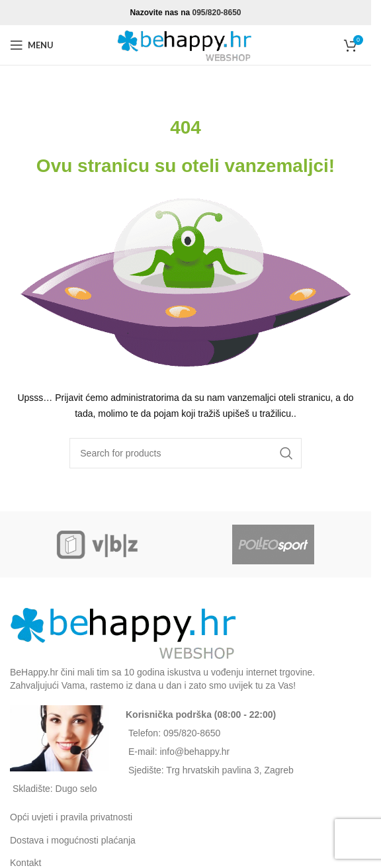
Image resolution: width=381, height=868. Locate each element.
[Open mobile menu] (32, 45)
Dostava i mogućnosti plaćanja (73, 840)
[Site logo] (186, 44)
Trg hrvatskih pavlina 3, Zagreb (230, 770)
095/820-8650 (216, 13)
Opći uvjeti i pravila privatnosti (71, 817)
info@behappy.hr (194, 752)
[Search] (185, 453)
